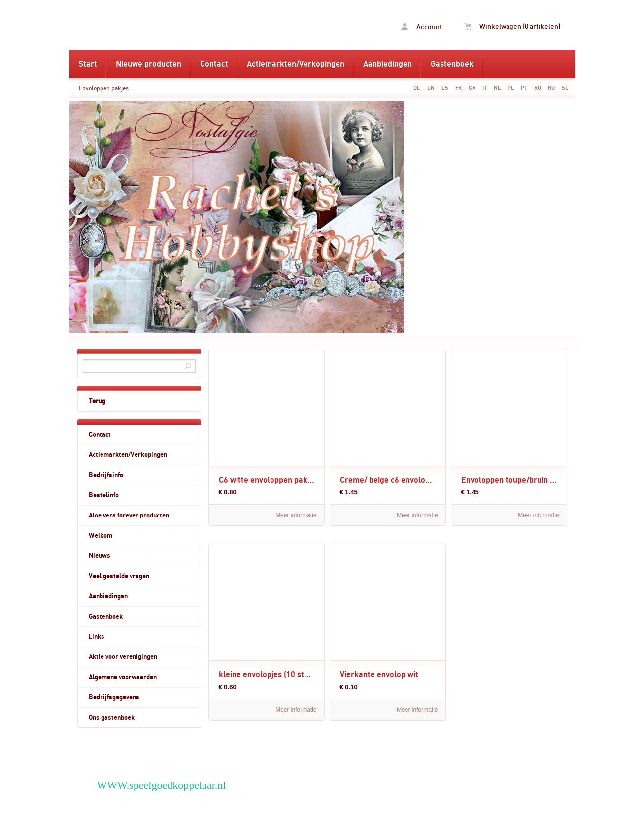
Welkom (101, 536)
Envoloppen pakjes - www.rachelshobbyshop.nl (196, 25)
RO (538, 88)
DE (417, 88)
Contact (214, 64)
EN (431, 88)
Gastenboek (452, 64)
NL (497, 88)
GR (472, 88)
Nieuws (100, 556)
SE (565, 88)
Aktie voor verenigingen (123, 657)
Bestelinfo (104, 495)
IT (485, 88)
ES (445, 88)
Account (422, 27)
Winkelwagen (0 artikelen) (512, 27)
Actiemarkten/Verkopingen (296, 64)
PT (524, 88)
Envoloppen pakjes (104, 88)
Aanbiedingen (388, 64)
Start (88, 64)
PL (511, 88)
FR (458, 88)
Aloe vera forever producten (129, 516)
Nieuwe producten (149, 64)
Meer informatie (296, 515)
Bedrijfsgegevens (114, 697)
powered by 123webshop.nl (504, 813)
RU (551, 88)
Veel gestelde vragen (119, 576)
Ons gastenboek (112, 718)
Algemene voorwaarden (123, 677)
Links (97, 637)
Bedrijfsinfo (106, 475)
